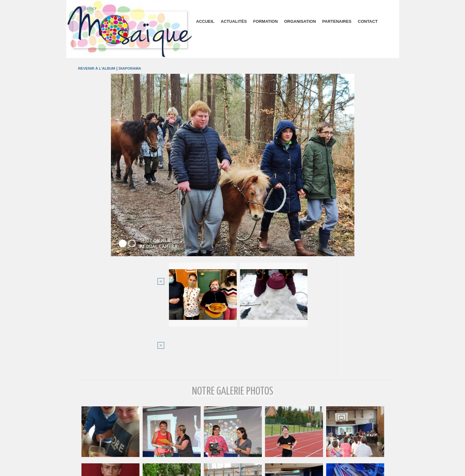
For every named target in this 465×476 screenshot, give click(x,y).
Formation (266, 21)
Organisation (300, 21)
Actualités (234, 21)
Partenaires (337, 21)
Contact (368, 21)
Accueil (205, 21)
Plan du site (232, 469)
